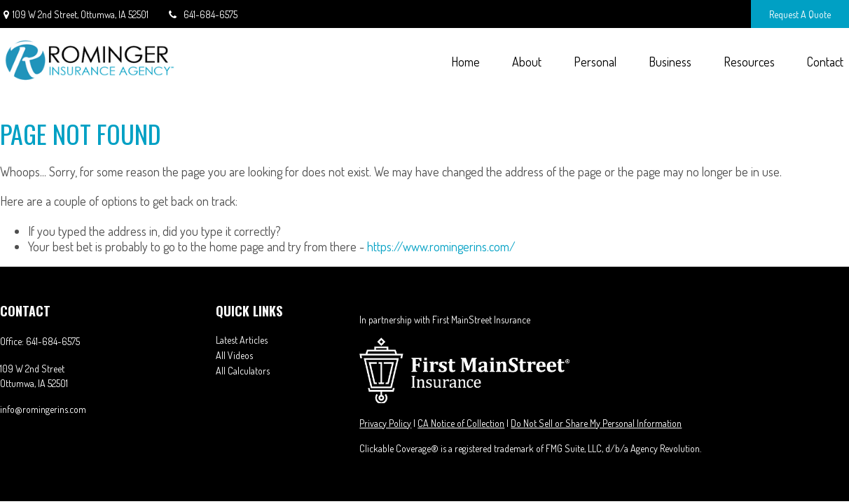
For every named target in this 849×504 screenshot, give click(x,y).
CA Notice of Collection (461, 423)
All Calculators (243, 371)
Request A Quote (800, 14)
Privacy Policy (385, 423)
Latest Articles (242, 340)
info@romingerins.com (43, 409)
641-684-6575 (202, 14)
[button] (465, 61)
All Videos (234, 355)
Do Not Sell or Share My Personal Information (596, 423)
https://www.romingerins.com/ (441, 246)
